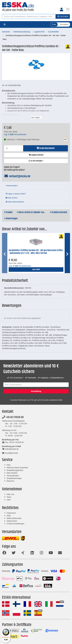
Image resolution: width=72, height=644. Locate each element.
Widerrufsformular (14, 518)
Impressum (11, 513)
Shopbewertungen (14, 478)
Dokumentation (12, 186)
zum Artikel (36, 270)
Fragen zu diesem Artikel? (16, 194)
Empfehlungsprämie (15, 470)
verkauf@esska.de (17, 176)
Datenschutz (12, 521)
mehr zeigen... (36, 118)
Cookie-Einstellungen (15, 524)
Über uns (10, 494)
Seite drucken (12, 198)
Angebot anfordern (36, 155)
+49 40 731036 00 (13, 417)
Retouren (11, 481)
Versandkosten (13, 476)
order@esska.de (10, 449)
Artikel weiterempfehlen (15, 202)
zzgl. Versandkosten (15, 134)
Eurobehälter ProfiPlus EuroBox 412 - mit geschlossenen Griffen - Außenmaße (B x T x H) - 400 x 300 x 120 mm (36, 252)
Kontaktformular (10, 453)
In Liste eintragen (36, 161)
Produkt (8, 212)
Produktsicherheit (59, 212)
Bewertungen (11, 219)
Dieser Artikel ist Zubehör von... (31, 212)
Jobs (9, 500)
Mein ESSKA (12, 473)
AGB (9, 516)
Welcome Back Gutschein (17, 468)
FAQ (9, 465)
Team (9, 497)
